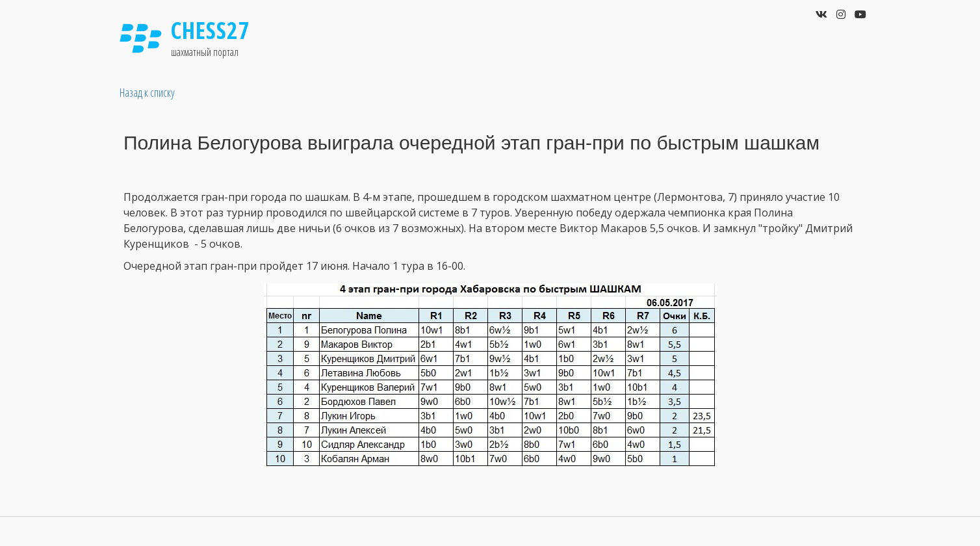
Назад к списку (147, 92)
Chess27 (211, 30)
